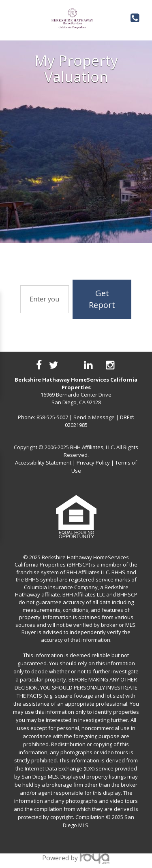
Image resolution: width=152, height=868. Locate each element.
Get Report (102, 299)
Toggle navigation (12, 16)
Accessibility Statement (43, 463)
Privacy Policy (93, 463)
